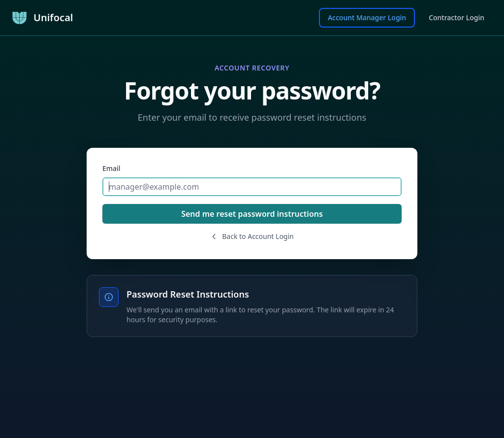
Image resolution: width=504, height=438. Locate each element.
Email (111, 168)
